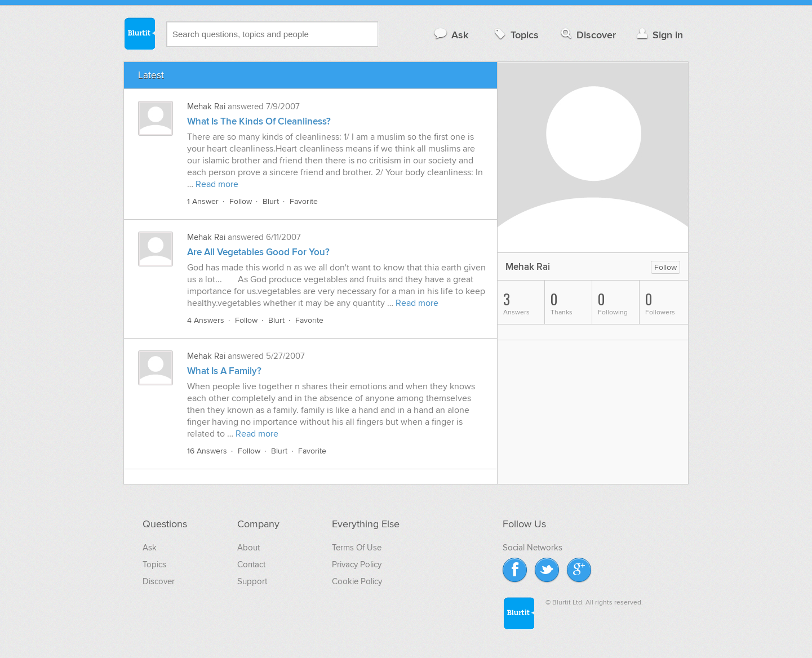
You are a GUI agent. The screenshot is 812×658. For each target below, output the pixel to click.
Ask (451, 35)
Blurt (271, 201)
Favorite (304, 201)
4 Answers (206, 320)
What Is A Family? (224, 371)
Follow (241, 201)
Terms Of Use (357, 548)
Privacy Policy (357, 564)
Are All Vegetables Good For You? (258, 252)
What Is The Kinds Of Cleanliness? (259, 122)
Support (252, 581)
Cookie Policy (357, 581)
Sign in (658, 35)
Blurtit (139, 33)
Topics (515, 35)
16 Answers (207, 451)
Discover (587, 35)
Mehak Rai (206, 106)
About (249, 548)
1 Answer (203, 201)
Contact (251, 564)
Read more (217, 184)
